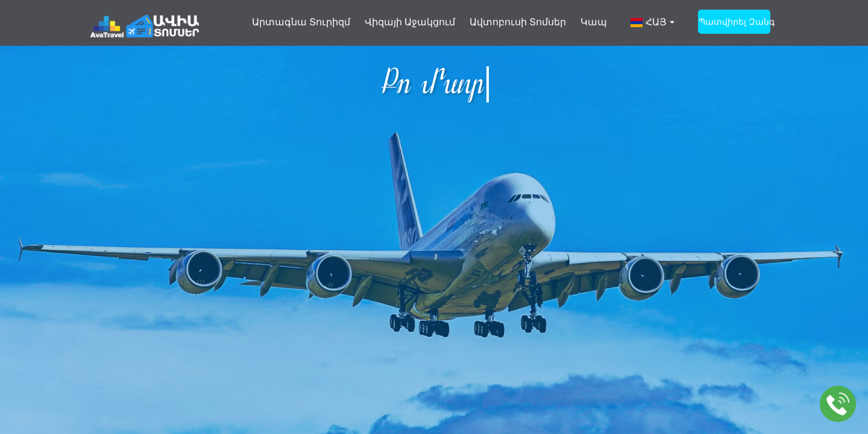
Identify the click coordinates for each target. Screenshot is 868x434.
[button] (653, 28)
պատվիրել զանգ (734, 22)
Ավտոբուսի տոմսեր (518, 22)
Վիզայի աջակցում (410, 22)
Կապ (594, 22)
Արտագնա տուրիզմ (301, 22)
